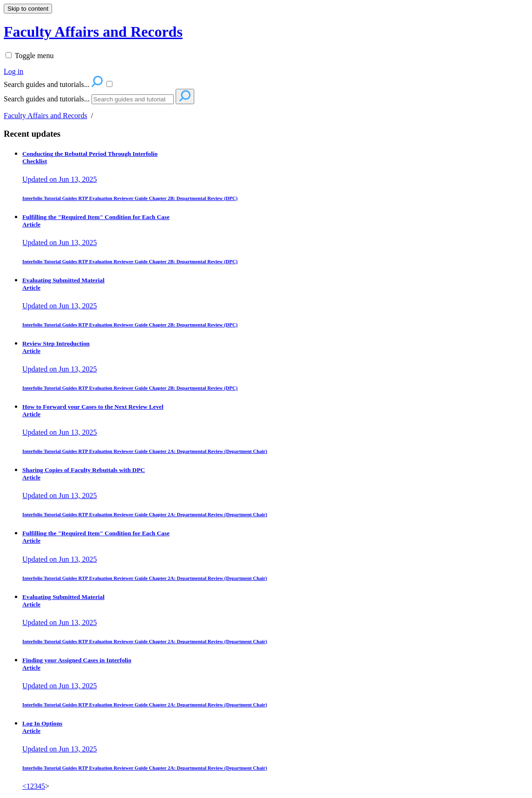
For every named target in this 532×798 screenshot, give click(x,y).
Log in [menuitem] (13, 71)
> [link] (47, 786)
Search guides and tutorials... (47, 99)
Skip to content (28, 9)
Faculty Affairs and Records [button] (93, 32)
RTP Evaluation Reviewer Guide (114, 198)
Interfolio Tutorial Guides (50, 198)
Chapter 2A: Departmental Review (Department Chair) (208, 451)
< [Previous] (24, 786)
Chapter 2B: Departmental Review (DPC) (193, 198)
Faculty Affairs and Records (46, 116)
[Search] (133, 99)
